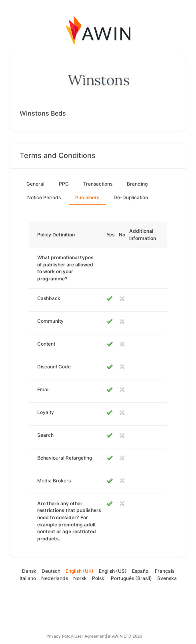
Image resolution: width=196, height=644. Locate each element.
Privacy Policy (60, 636)
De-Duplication (131, 197)
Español (141, 571)
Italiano (28, 578)
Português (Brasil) (131, 578)
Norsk (80, 578)
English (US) (113, 571)
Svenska (167, 578)
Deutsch (51, 571)
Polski (99, 578)
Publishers (87, 197)
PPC (64, 184)
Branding (137, 184)
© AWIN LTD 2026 (125, 636)
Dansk (29, 571)
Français (165, 571)
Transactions (98, 184)
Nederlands (55, 578)
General (35, 184)
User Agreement (90, 636)
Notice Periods (44, 197)
